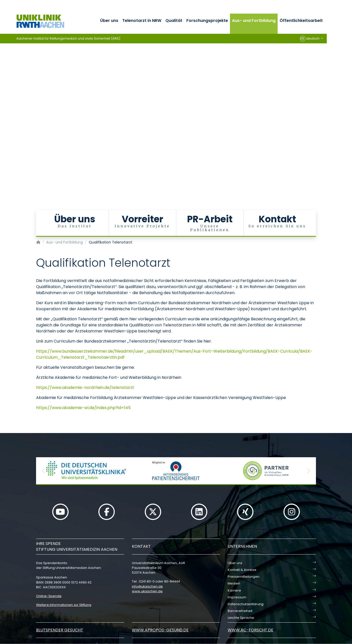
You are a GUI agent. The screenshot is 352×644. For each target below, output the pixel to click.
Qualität (174, 21)
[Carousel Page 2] (3, 100)
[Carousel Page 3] (3, 103)
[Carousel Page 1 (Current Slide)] (3, 96)
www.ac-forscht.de (251, 630)
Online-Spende (49, 596)
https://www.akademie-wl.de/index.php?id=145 (83, 408)
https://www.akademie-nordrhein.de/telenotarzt (85, 388)
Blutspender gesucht (60, 630)
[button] (44, 471)
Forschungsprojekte (207, 21)
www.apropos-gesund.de (160, 630)
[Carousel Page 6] (3, 115)
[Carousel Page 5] (3, 111)
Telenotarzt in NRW (142, 21)
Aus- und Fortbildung (254, 21)
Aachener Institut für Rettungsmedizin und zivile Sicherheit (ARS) (68, 38)
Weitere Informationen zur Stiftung (64, 605)
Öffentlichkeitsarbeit (301, 21)
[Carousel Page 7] (3, 119)
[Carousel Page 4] (3, 107)
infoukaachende (147, 586)
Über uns (109, 21)
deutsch (310, 39)
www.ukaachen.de (147, 591)
